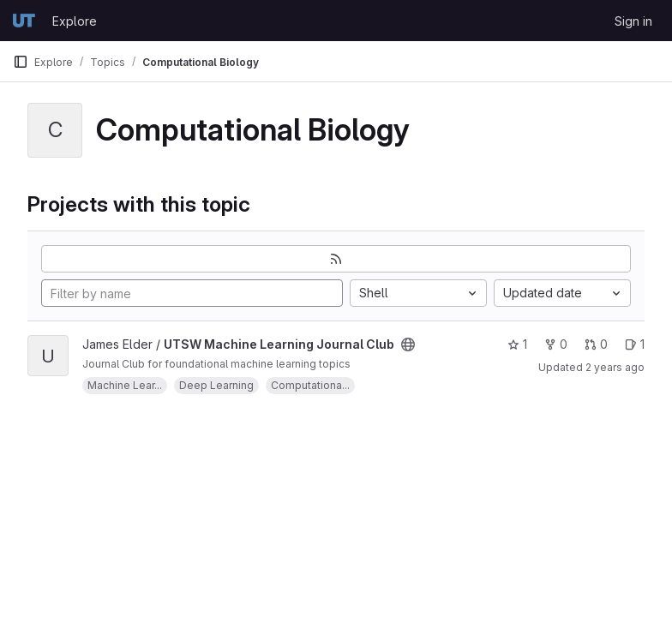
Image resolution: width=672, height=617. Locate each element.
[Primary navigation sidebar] (21, 62)
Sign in (633, 21)
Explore (75, 21)
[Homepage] (24, 21)
